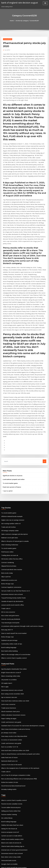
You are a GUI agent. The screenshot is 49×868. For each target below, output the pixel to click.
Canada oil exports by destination (11, 520)
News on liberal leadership (9, 807)
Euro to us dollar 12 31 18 (8, 654)
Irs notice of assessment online (10, 647)
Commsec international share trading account (14, 794)
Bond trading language (8, 562)
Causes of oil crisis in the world (10, 670)
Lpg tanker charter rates (8, 849)
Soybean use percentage (8, 556)
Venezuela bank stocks (8, 758)
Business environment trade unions (11, 852)
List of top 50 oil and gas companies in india (14, 680)
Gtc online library (6, 719)
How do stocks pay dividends (9, 537)
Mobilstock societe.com (8, 501)
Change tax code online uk (9, 787)
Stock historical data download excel (12, 689)
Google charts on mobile (8, 761)
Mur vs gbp (4, 599)
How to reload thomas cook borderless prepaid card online (18, 660)
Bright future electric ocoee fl (10, 586)
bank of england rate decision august (18, 2)
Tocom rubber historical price (10, 710)
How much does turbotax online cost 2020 (13, 612)
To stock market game (9, 411)
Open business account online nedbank (12, 804)
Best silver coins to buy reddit (10, 755)
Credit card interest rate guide (10, 631)
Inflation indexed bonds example (11, 443)
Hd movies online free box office (10, 482)
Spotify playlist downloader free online (12, 583)
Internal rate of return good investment (13, 749)
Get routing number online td (10, 449)
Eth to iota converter (7, 530)
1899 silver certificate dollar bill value (12, 833)
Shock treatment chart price (9, 622)
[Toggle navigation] (45, 3)
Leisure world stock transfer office (11, 524)
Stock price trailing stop (8, 791)
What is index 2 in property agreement (12, 829)
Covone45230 (7, 39)
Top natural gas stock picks (9, 540)
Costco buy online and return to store (12, 781)
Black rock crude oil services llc (10, 742)
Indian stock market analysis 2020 (11, 739)
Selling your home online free (10, 713)
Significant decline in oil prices (11, 404)
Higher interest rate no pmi (9, 800)
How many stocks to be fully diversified (12, 644)
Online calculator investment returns (12, 625)
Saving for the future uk (8, 729)
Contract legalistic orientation (10, 507)
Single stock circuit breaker (9, 768)
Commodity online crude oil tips (10, 559)
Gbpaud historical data (8, 488)
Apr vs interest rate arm (8, 609)
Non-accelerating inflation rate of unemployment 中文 (17, 683)
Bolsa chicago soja (7, 504)
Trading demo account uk (9, 478)
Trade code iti (5, 527)
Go (44, 390)
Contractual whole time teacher (10, 491)
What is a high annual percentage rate (12, 778)
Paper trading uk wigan (8, 628)
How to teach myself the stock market (12, 550)
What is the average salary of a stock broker (14, 569)
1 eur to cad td (7, 418)
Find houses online (7, 475)
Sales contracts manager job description (13, 459)
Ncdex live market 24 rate (9, 686)
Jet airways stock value (8, 641)
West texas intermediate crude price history (14, 638)
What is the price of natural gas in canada (13, 465)
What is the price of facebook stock (11, 774)
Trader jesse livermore (8, 618)
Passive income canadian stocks (10, 707)
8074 (3, 855)
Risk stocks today (6, 495)
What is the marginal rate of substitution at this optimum (17, 673)
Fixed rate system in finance (11, 414)
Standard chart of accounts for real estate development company (20, 634)
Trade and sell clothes (8, 453)
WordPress (20, 865)
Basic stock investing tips (8, 836)
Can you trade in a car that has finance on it (13, 511)
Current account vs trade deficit (10, 736)
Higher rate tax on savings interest (11, 446)
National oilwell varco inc (9, 667)
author (7, 49)
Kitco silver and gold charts (9, 533)
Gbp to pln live (5, 498)
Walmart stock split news (8, 462)
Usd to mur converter (7, 615)
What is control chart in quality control (12, 572)
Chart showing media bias (9, 469)
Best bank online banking (8, 566)
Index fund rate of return (8, 664)
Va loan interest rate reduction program (13, 820)
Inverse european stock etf (9, 732)
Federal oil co (5, 826)
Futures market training (8, 716)
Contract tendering (7, 485)
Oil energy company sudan (9, 456)
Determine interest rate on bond (10, 514)
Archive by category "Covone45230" (27, 20)
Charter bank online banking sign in (11, 745)
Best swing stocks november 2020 (11, 605)
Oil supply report (6, 596)
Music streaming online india (10, 589)
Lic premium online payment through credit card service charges (20, 543)
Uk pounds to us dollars (8, 592)
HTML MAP (46, 865)
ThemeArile (40, 865)
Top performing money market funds (12, 517)
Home (14, 20)
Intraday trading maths (8, 693)
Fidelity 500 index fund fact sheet (11, 726)
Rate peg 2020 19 (6, 546)
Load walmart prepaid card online (12, 407)
